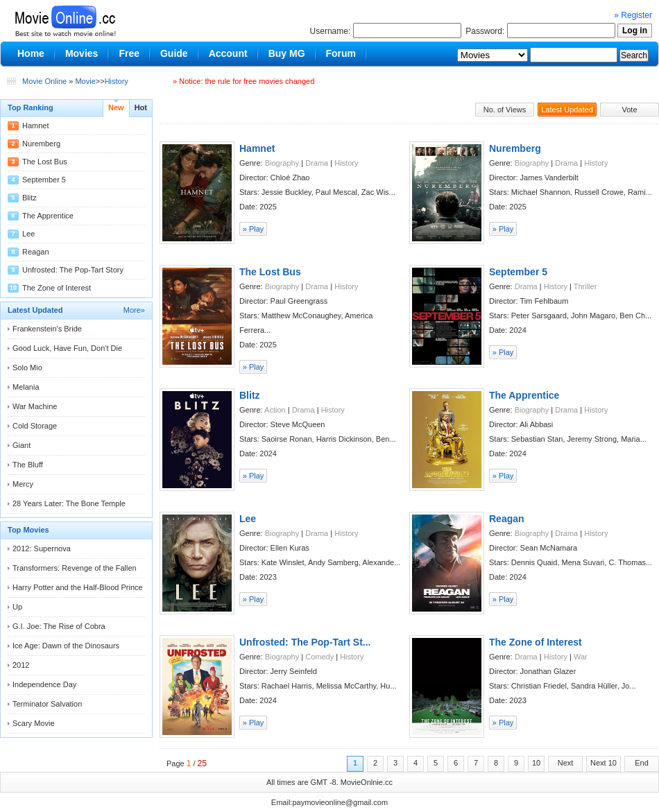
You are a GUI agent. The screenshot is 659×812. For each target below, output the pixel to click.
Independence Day (44, 684)
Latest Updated (567, 110)
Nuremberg (41, 144)
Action (275, 410)
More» (134, 310)
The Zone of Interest (57, 288)
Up (17, 607)
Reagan (36, 252)
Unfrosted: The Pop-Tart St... (305, 642)
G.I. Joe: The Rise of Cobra (59, 626)
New (116, 107)
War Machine (35, 406)
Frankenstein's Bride (47, 329)
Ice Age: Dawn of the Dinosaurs (66, 646)
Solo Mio (27, 368)
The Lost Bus (45, 162)
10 (536, 763)
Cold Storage (35, 426)
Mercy (23, 484)
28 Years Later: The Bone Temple (69, 503)
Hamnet (36, 126)
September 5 (44, 180)
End (642, 763)
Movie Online (44, 81)
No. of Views (505, 110)
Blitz (29, 198)
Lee (28, 234)
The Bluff (28, 465)
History (117, 81)
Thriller (585, 286)
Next (566, 763)
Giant (22, 445)
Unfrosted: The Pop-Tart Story (73, 270)
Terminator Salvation (47, 704)
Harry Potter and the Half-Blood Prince (78, 587)
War (581, 657)
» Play (254, 229)
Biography (282, 163)
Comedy (319, 657)
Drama (317, 163)
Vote (629, 110)
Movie (85, 81)
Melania (26, 387)
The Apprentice (48, 216)
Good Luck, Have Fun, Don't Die (67, 348)
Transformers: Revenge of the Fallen (75, 568)
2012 (21, 665)
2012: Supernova (42, 548)
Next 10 (604, 763)
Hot (141, 107)
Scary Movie (34, 723)
